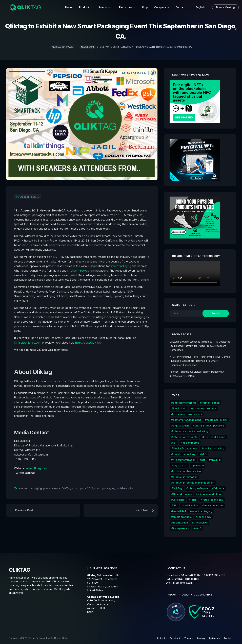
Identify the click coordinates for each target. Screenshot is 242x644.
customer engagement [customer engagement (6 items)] (187, 419)
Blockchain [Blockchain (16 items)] (180, 408)
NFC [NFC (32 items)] (204, 454)
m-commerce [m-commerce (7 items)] (191, 442)
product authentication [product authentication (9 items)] (187, 471)
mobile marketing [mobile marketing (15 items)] (214, 448)
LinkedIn (162, 638)
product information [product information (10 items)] (185, 476)
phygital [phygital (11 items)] (216, 459)
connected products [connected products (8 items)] (204, 408)
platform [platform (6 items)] (198, 465)
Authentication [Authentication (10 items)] (211, 402)
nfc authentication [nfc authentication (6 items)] (184, 459)
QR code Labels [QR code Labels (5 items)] (182, 494)
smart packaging (121, 265)
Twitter (227, 638)
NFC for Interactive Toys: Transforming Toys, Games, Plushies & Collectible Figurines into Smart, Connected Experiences (200, 360)
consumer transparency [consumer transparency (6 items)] (187, 414)
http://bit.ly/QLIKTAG (89, 342)
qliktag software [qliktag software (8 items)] (198, 488)
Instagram (215, 638)
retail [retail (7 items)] (194, 499)
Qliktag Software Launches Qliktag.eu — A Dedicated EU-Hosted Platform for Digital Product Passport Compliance (200, 345)
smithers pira (125, 488)
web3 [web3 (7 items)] (198, 528)
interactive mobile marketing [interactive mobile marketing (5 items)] (190, 431)
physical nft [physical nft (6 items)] (180, 465)
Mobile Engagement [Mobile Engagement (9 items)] (185, 448)
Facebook (175, 638)
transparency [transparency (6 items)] (181, 528)
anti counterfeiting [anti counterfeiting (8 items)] (184, 402)
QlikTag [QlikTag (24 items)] (177, 488)
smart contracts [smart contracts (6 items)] (214, 505)
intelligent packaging (80, 270)
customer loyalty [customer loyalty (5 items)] (217, 419)
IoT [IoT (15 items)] (175, 442)
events (23, 488)
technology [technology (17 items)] (204, 516)
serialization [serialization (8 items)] (191, 505)
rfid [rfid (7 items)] (175, 505)
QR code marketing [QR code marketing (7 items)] (209, 494)
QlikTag (66, 488)
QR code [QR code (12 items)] (219, 488)
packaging (35, 488)
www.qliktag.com (36, 468)
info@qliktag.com (183, 582)
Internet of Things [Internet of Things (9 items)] (214, 436)
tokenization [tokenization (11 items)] (180, 522)
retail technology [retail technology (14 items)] (213, 499)
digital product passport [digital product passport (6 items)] (209, 425)
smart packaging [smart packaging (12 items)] (202, 511)
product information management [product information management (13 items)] (194, 482)
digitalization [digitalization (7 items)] (181, 425)
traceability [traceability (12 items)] (200, 522)
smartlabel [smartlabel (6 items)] (179, 511)
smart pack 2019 (83, 488)
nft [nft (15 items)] (203, 459)
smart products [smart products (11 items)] (182, 516)
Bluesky (201, 638)
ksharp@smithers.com (28, 342)
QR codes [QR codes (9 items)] (179, 499)
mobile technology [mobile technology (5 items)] (184, 454)
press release (52, 488)
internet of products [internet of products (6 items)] (185, 436)
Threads (189, 638)
